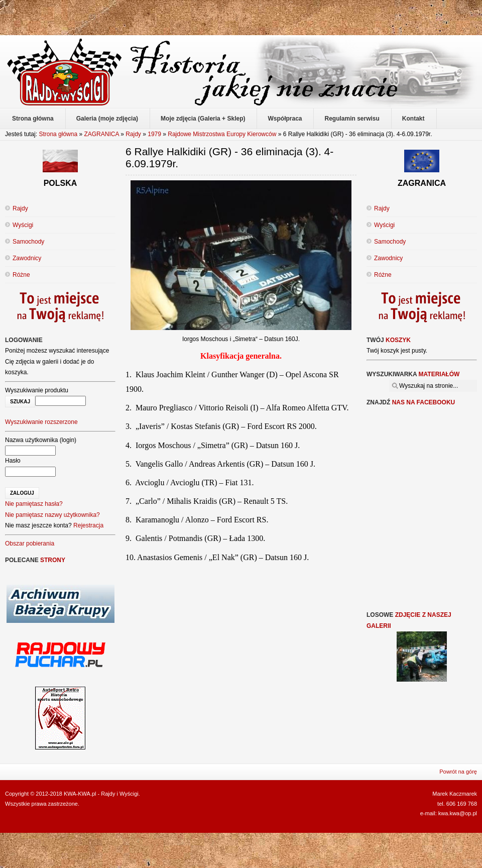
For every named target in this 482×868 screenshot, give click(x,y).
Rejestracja (88, 525)
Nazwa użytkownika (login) (41, 440)
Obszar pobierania (30, 544)
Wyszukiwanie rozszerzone (41, 422)
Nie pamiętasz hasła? (34, 504)
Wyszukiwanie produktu (37, 390)
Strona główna (58, 134)
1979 (154, 134)
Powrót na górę (458, 772)
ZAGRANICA (101, 134)
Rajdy (133, 134)
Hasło (13, 461)
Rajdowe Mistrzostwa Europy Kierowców (222, 134)
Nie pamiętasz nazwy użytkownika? (52, 515)
